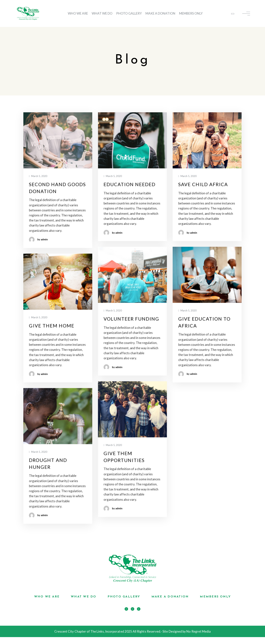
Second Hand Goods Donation (57, 188)
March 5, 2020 (38, 176)
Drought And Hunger (48, 463)
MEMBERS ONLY (191, 13)
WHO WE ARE (78, 13)
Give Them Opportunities (124, 457)
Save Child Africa (203, 184)
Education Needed (129, 184)
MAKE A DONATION (160, 13)
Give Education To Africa (204, 322)
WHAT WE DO (102, 13)
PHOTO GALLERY (129, 13)
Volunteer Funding (131, 319)
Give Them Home (52, 326)
